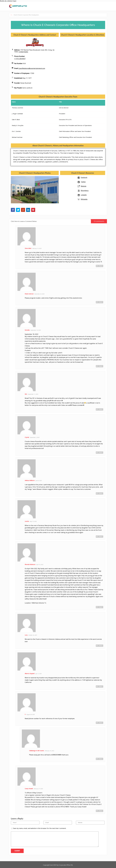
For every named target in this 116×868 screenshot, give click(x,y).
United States (24, 52)
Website (84, 186)
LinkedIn (84, 195)
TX (53, 50)
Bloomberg (85, 191)
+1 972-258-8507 (20, 59)
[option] (23, 190)
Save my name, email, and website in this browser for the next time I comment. (40, 828)
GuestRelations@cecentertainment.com (32, 68)
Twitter (83, 182)
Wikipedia (84, 199)
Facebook (84, 177)
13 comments (98, 221)
